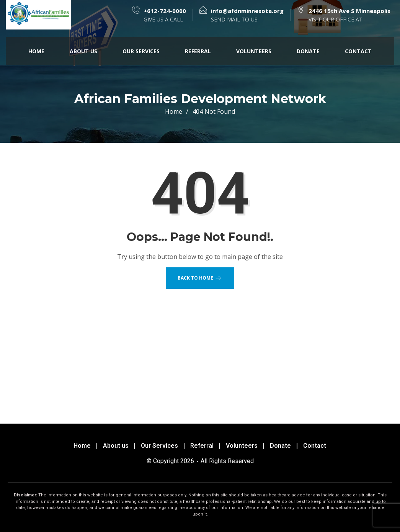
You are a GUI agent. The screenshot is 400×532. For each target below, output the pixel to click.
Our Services (141, 51)
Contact (358, 51)
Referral (198, 51)
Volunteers (254, 51)
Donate (308, 51)
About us (83, 51)
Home (36, 51)
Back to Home (200, 278)
